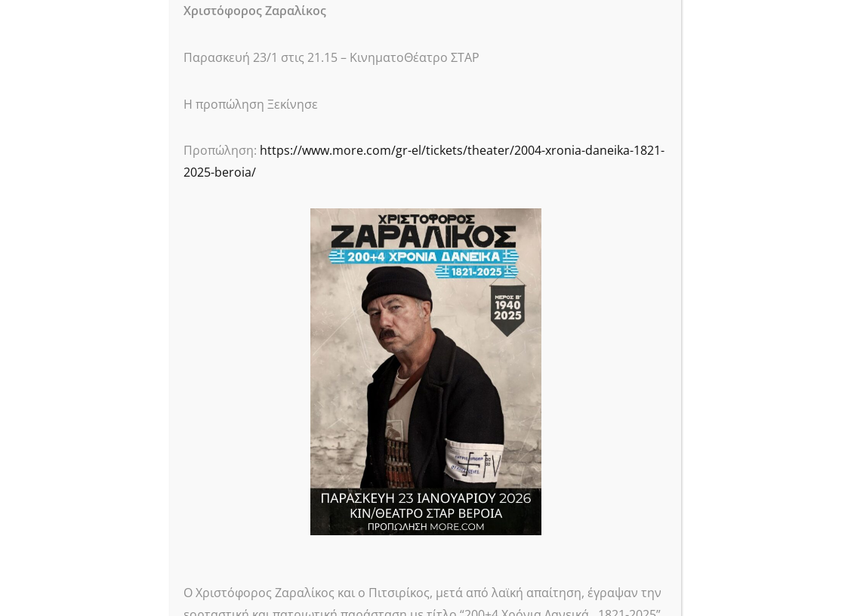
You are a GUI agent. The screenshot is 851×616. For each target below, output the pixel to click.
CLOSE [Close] (661, 27)
